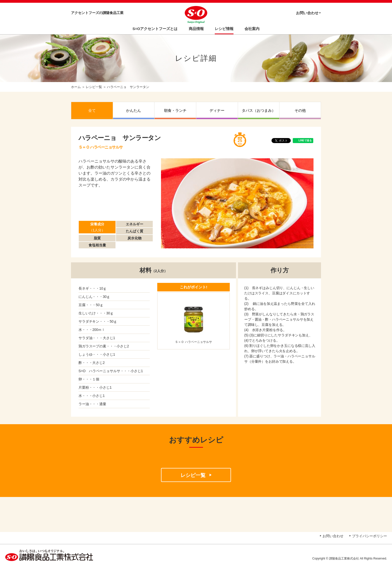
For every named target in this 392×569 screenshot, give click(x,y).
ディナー (217, 110)
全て (92, 110)
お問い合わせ (307, 13)
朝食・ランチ (175, 110)
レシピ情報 (224, 29)
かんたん (133, 110)
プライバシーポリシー (369, 536)
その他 (300, 110)
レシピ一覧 (94, 87)
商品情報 (196, 29)
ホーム (76, 87)
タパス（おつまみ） (259, 110)
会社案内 (252, 29)
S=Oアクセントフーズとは (155, 29)
